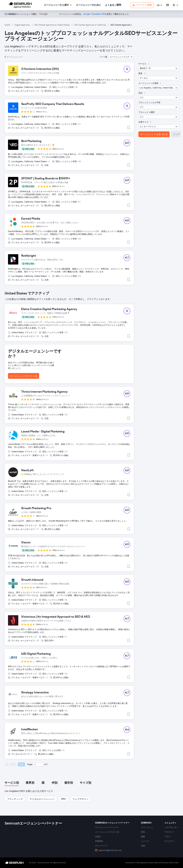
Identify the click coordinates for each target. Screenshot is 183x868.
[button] (159, 5)
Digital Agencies (22, 25)
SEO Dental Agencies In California (90, 25)
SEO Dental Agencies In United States (52, 25)
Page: (30, 764)
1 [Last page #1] (47, 764)
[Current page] (38, 764)
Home (7, 25)
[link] (88, 5)
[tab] (12, 783)
